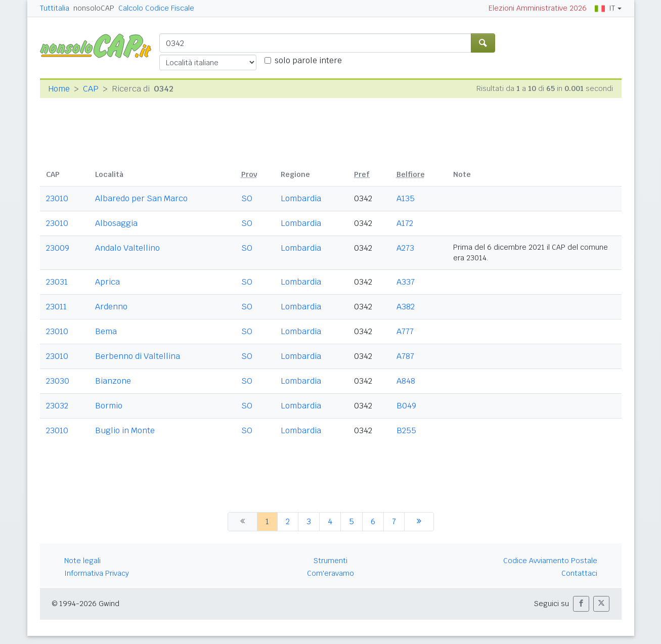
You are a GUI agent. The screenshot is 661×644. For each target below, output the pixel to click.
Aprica (107, 282)
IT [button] (605, 8)
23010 (57, 198)
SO (247, 198)
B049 (406, 406)
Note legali (82, 561)
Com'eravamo (330, 573)
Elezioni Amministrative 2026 (538, 8)
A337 (406, 282)
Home (59, 89)
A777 (405, 331)
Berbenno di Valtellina (138, 356)
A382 (406, 307)
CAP (91, 89)
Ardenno (111, 307)
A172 (405, 223)
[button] (581, 604)
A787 (405, 356)
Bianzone (113, 381)
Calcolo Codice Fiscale (156, 8)
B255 (406, 430)
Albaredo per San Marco (141, 198)
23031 (57, 282)
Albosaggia (116, 223)
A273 (405, 248)
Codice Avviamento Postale (550, 561)
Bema (106, 331)
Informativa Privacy (97, 573)
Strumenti (330, 561)
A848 (406, 381)
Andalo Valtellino (127, 248)
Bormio (109, 406)
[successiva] (419, 522)
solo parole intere (308, 60)
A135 (406, 198)
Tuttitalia (55, 8)
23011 (56, 307)
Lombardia (301, 198)
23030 (58, 381)
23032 (57, 406)
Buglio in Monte (125, 430)
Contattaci (579, 573)
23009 (58, 248)
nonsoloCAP (94, 8)
